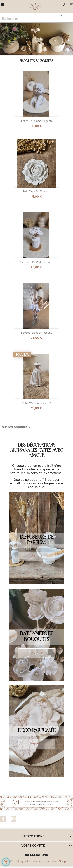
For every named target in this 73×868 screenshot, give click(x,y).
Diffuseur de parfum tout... (36, 262)
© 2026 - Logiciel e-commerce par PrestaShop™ (36, 861)
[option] (36, 39)
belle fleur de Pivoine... (36, 192)
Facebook (3, 819)
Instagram (13, 819)
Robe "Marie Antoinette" (36, 403)
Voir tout (36, 556)
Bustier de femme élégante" (37, 121)
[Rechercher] (36, 19)
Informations (36, 855)
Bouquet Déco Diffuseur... (36, 333)
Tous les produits (16, 427)
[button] (5, 39)
